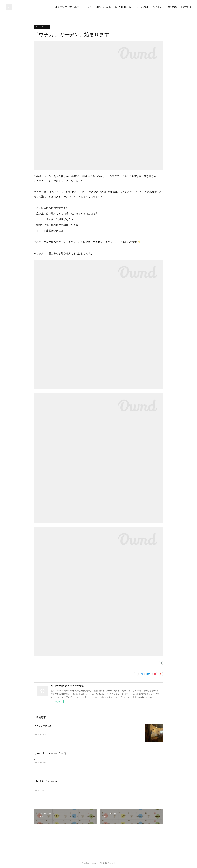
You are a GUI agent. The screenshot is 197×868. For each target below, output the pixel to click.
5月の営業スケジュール (45, 781)
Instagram (172, 7)
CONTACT (143, 7)
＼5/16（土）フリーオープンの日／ (51, 753)
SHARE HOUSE (124, 7)
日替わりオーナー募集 (67, 7)
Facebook (186, 7)
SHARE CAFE (103, 7)
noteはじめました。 (44, 726)
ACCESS (157, 7)
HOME (87, 7)
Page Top (98, 851)
